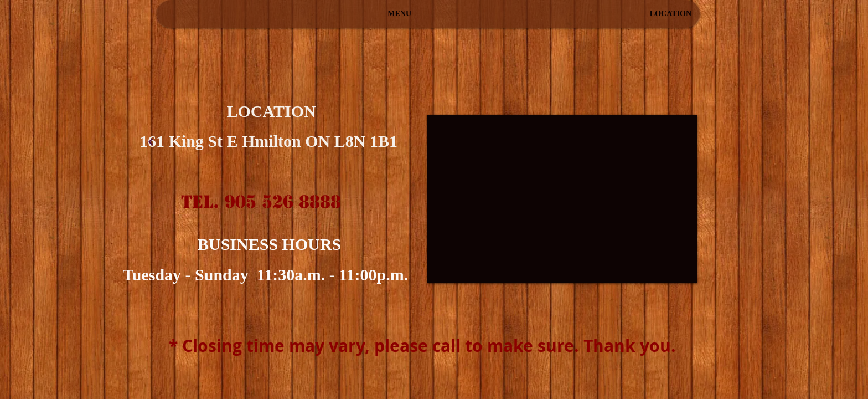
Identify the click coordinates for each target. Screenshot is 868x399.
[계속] (151, 142)
